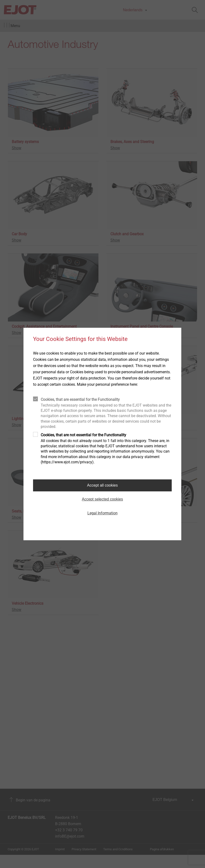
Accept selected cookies (102, 499)
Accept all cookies (102, 485)
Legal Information (102, 513)
